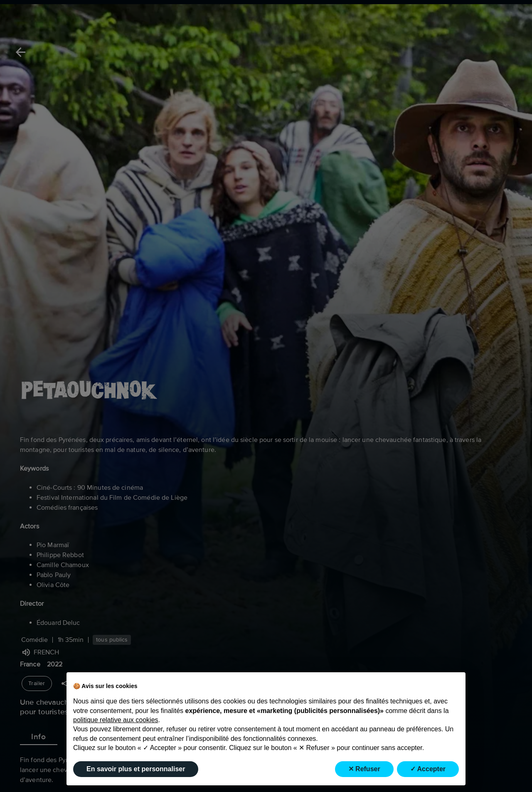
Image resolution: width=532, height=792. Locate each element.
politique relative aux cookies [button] (116, 720)
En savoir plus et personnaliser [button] (136, 769)
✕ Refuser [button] (364, 769)
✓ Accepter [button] (428, 769)
